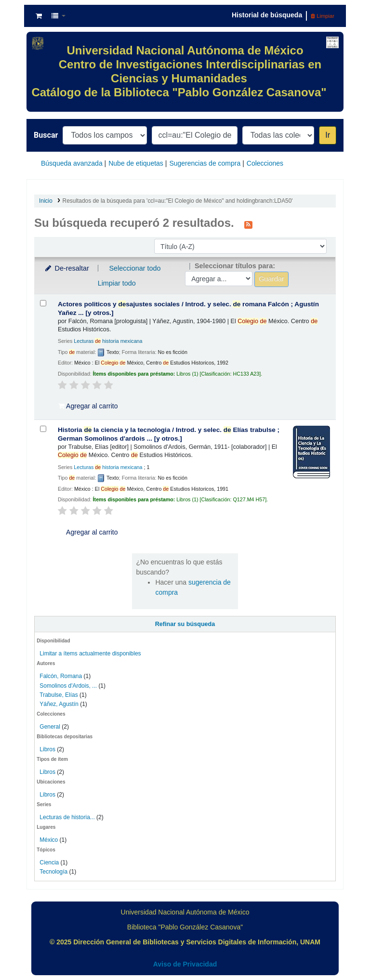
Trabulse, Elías (59, 695)
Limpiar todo (117, 283)
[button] (39, 16)
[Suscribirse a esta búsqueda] (248, 224)
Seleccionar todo (135, 268)
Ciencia (49, 862)
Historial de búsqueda (267, 15)
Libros (47, 749)
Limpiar (323, 16)
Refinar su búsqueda (185, 624)
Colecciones (265, 163)
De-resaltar (66, 268)
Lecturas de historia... (67, 817)
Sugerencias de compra (205, 163)
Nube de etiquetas (136, 163)
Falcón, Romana (61, 676)
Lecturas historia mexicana (108, 341)
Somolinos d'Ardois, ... (68, 686)
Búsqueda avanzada (72, 163)
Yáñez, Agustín (59, 704)
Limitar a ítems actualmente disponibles (90, 653)
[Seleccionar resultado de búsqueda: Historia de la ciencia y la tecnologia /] (43, 429)
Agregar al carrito (88, 406)
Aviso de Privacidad (185, 964)
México (49, 840)
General (51, 727)
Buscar (46, 135)
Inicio (46, 201)
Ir (328, 135)
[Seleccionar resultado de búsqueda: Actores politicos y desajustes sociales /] (43, 303)
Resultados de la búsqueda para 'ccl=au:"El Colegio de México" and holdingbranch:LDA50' (178, 201)
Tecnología (53, 872)
